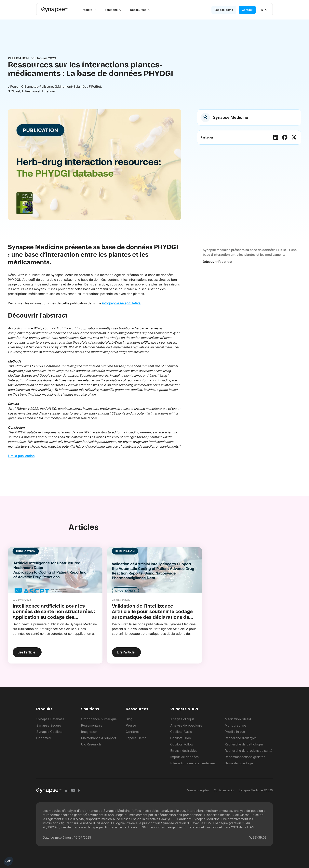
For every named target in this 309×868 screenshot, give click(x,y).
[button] (88, 10)
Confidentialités (224, 790)
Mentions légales (198, 790)
